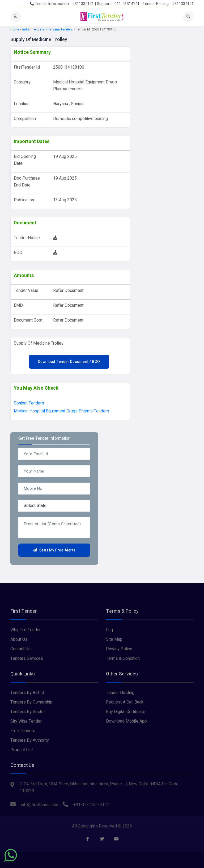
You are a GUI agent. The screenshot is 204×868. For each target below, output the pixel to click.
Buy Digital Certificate (126, 712)
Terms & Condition (123, 658)
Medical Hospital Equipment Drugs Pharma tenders (61, 411)
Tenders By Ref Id (27, 693)
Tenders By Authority (30, 740)
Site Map (114, 639)
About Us (19, 639)
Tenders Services (27, 658)
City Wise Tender (26, 721)
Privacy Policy (119, 649)
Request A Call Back (125, 702)
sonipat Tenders (29, 403)
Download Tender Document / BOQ (69, 362)
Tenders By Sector (28, 712)
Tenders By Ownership (31, 702)
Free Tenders (23, 731)
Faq (109, 630)
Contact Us (20, 649)
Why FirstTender (25, 630)
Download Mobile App (126, 721)
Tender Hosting (120, 693)
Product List (22, 750)
